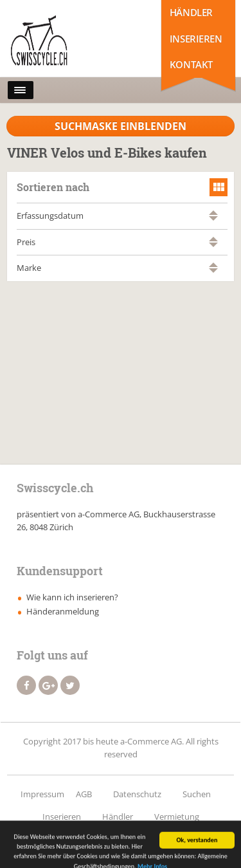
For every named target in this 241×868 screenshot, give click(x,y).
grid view (219, 187)
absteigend (213, 218)
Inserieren (196, 39)
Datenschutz (137, 794)
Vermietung (177, 817)
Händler (191, 12)
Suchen (197, 794)
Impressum (42, 794)
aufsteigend (213, 213)
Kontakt (191, 64)
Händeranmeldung (63, 611)
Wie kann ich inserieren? (72, 597)
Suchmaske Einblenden (121, 126)
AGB (84, 794)
